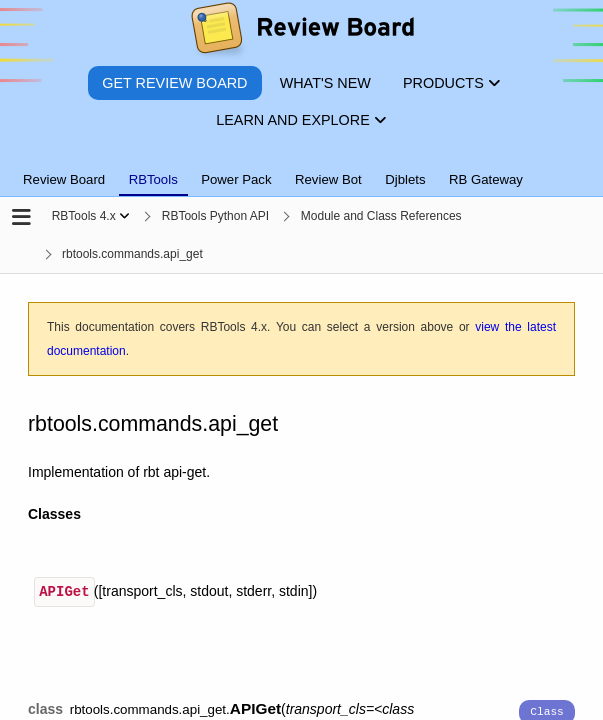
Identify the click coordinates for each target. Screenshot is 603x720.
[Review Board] (301, 32)
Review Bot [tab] (328, 179)
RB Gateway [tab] (486, 179)
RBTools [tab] (153, 179)
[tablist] (301, 168)
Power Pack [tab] (236, 179)
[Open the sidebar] (21, 218)
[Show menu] (124, 216)
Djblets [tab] (405, 179)
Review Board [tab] (64, 179)
